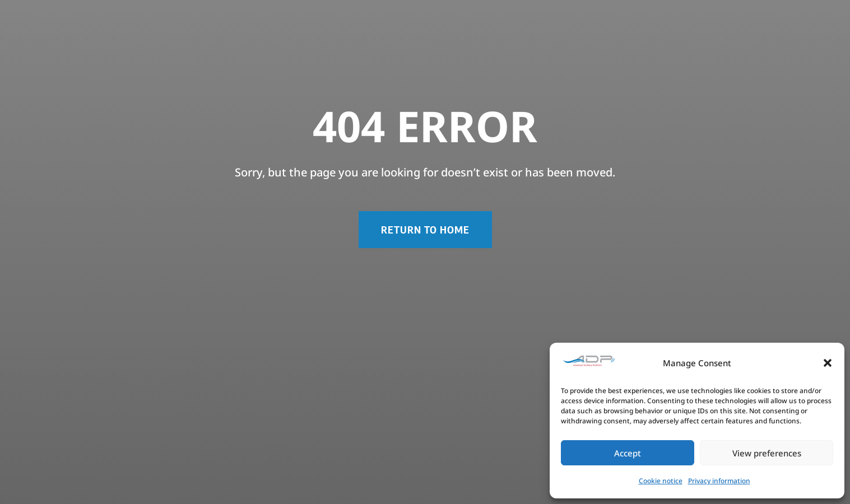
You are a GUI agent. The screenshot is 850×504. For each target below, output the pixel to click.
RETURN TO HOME (425, 229)
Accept (628, 453)
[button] (828, 363)
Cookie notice (661, 481)
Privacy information (719, 481)
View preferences (767, 453)
